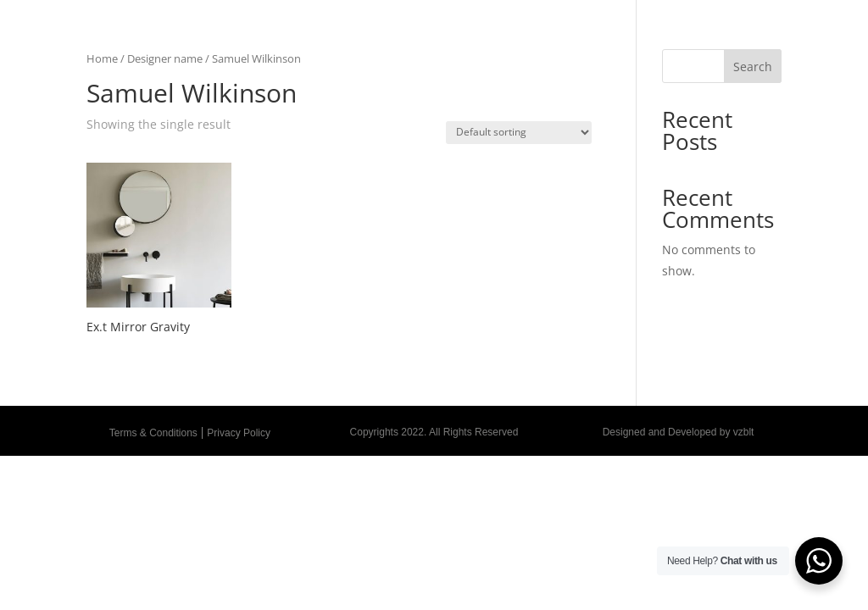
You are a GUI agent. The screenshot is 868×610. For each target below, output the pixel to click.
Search (753, 67)
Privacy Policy (239, 433)
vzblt (744, 432)
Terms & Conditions (153, 433)
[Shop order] (519, 133)
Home (102, 58)
